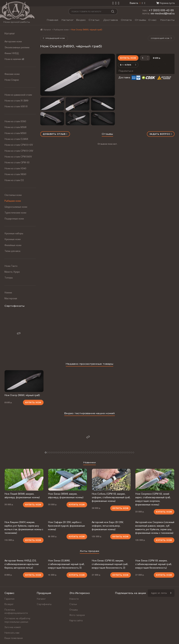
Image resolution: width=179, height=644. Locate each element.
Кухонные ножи (13, 239)
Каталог (68, 20)
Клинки (8, 293)
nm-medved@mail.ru (163, 13)
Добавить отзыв (55, 134)
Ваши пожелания (14, 638)
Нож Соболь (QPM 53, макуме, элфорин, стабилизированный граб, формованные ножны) (111, 497)
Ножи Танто (11, 266)
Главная (53, 20)
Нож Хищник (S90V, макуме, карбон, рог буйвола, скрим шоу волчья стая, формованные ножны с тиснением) (24, 528)
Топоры (9, 278)
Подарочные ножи (14, 219)
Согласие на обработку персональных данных (17, 620)
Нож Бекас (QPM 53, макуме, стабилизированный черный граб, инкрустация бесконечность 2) (110, 564)
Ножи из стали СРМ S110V (19, 145)
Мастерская (11, 298)
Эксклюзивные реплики (17, 47)
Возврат (9, 604)
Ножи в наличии (14, 59)
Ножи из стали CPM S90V (18, 157)
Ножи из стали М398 (15, 127)
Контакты (167, 20)
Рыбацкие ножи (13, 201)
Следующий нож (161, 38)
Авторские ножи (13, 41)
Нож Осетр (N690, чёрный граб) (22, 395)
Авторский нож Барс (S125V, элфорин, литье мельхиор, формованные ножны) (108, 526)
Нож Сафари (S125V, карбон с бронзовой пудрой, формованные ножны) (66, 526)
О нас (152, 20)
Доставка (111, 20)
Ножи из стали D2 (14, 180)
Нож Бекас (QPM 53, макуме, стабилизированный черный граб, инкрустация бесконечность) (153, 564)
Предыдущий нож (54, 38)
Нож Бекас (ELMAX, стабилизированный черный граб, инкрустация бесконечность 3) (66, 564)
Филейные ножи (13, 245)
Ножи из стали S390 (15, 121)
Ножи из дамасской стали (18, 95)
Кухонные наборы (14, 233)
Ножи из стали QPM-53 (17, 162)
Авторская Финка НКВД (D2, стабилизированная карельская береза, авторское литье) (22, 564)
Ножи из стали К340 (15, 168)
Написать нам (12, 633)
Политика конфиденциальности (16, 611)
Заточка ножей (13, 627)
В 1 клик (128, 65)
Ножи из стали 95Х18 (16, 106)
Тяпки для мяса (12, 251)
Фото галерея (77, 615)
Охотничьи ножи (13, 195)
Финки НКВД (12, 53)
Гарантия (9, 599)
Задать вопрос (161, 134)
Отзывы (140, 20)
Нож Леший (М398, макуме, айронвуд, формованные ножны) (22, 496)
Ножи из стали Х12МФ (16, 101)
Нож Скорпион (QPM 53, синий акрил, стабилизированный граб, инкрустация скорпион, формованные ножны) (153, 499)
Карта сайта (76, 620)
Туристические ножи (15, 213)
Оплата (126, 20)
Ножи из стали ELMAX (16, 139)
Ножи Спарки (12, 80)
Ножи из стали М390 (15, 133)
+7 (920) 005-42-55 (161, 10)
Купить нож (128, 58)
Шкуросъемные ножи (16, 207)
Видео (81, 20)
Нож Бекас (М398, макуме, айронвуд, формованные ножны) (66, 496)
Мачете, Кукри (12, 272)
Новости (74, 599)
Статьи (94, 20)
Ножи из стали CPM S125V (19, 151)
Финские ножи (12, 74)
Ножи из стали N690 (15, 174)
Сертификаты (44, 604)
